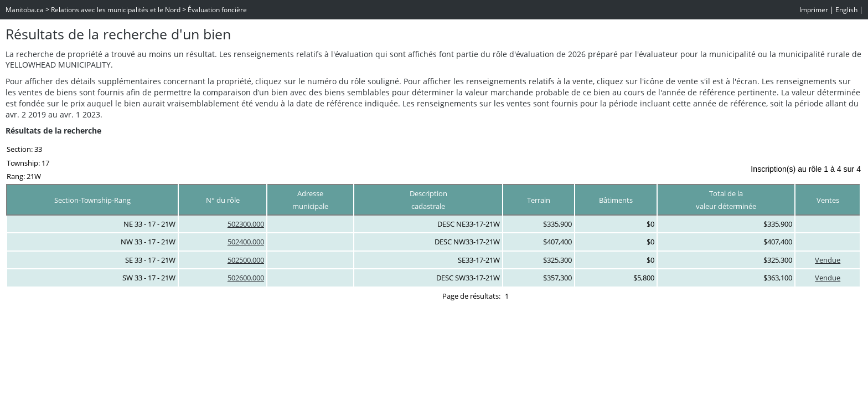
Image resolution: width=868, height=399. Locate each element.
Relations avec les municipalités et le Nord (116, 10)
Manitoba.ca (25, 10)
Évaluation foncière (217, 10)
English (846, 10)
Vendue (828, 260)
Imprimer (814, 10)
